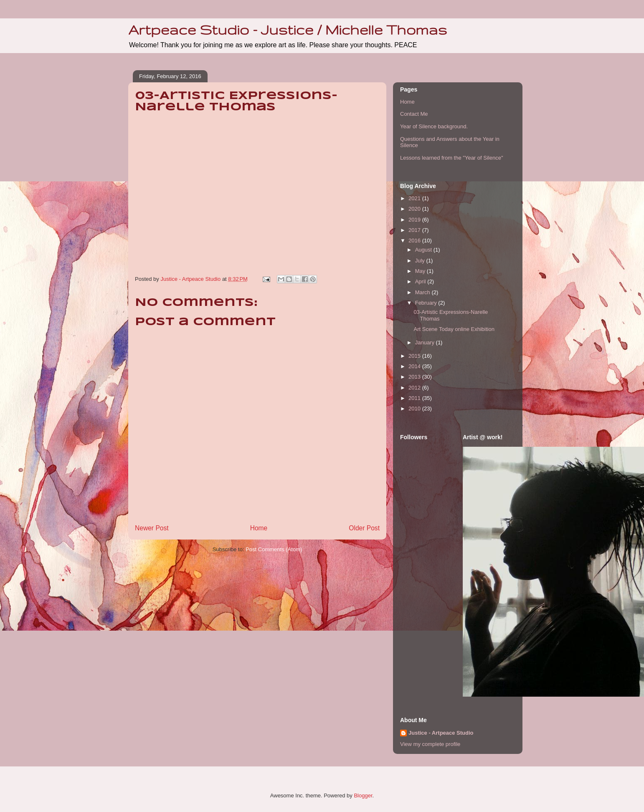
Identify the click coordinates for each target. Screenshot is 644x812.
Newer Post (152, 528)
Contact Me (414, 114)
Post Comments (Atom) (274, 549)
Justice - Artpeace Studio (441, 733)
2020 (415, 209)
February (427, 303)
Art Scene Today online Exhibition (454, 329)
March (423, 292)
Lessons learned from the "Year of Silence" (452, 158)
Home (259, 528)
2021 (415, 198)
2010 (415, 409)
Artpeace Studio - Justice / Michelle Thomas (288, 30)
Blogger (363, 795)
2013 (415, 377)
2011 (415, 398)
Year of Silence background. (434, 126)
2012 (415, 388)
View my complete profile (430, 744)
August (424, 250)
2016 (415, 241)
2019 (415, 220)
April (421, 281)
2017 (415, 230)
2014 (415, 366)
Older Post (364, 528)
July (421, 261)
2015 (415, 356)
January (426, 342)
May (421, 271)
